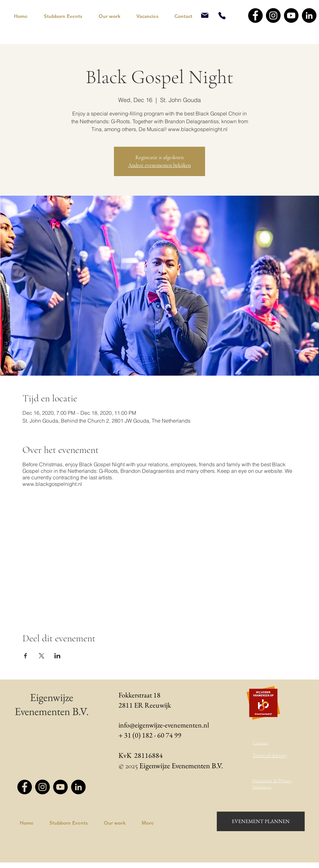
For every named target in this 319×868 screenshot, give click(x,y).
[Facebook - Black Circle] (255, 15)
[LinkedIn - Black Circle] (309, 15)
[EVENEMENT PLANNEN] (261, 821)
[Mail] (205, 15)
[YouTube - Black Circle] (291, 15)
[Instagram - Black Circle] (273, 15)
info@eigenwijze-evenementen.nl (164, 725)
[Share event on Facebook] (26, 656)
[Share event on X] (42, 656)
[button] (66, 16)
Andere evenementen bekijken (159, 165)
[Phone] (222, 15)
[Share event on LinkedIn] (57, 656)
